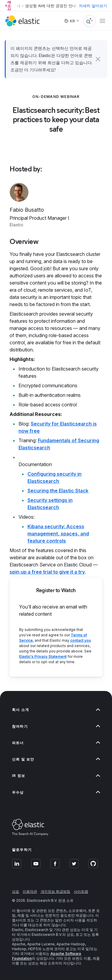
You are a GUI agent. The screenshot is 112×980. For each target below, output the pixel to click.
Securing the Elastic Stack (58, 491)
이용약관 (30, 891)
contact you (80, 640)
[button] (98, 59)
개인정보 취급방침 (55, 891)
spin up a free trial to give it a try (47, 572)
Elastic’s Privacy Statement (43, 656)
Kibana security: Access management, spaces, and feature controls (58, 534)
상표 (16, 891)
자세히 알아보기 (93, 6)
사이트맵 (81, 891)
